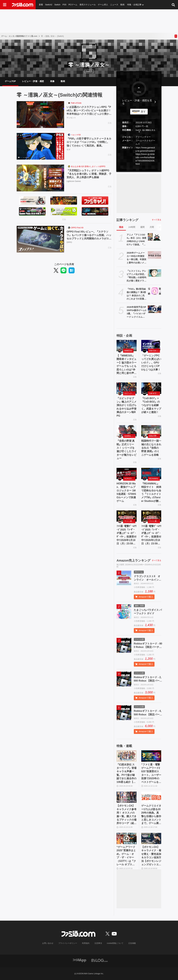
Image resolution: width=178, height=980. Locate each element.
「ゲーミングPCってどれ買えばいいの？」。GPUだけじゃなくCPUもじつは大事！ (151, 363)
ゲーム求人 (103, 5)
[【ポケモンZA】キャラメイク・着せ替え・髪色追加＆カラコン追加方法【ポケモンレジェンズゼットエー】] (151, 838)
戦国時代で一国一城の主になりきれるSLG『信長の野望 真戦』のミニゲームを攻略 (151, 448)
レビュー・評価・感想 (33, 81)
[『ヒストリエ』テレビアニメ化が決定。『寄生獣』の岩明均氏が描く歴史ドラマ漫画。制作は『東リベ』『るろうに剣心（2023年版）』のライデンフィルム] (155, 273)
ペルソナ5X (76, 135)
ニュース (114, 5)
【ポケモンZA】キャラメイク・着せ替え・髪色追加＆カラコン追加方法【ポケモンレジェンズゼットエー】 (151, 856)
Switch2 (49, 5)
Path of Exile (76, 103)
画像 (52, 81)
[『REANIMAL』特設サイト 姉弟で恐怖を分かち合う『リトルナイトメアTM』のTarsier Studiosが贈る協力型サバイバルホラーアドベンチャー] (151, 473)
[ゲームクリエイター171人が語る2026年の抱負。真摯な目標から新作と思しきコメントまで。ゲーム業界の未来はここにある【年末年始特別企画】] (151, 797)
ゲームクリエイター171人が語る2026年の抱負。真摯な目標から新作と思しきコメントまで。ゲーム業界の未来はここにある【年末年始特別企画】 (151, 815)
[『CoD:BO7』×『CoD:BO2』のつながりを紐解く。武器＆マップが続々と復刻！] (151, 388)
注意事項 (98, 943)
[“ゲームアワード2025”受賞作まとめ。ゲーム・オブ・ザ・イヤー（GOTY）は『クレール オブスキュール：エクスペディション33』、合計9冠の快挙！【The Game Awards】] (127, 838)
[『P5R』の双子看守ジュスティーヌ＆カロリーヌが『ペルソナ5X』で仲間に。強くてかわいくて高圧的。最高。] (40, 146)
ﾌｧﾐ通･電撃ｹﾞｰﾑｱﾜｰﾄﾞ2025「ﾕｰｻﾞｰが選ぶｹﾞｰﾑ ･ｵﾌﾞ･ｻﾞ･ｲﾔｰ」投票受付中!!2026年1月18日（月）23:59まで (126, 535)
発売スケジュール (88, 5)
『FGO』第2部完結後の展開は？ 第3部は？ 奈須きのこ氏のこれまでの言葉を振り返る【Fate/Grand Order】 (137, 294)
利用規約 (86, 943)
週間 (142, 227)
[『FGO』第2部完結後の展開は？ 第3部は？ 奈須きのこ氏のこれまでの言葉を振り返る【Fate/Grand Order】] (155, 291)
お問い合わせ (48, 943)
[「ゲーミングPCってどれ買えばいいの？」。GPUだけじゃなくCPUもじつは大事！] (151, 346)
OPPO (69, 243)
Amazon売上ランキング (133, 560)
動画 (123, 5)
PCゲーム (73, 5)
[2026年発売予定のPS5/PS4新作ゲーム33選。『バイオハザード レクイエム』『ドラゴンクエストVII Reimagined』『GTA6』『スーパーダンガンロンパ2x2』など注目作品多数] (155, 309)
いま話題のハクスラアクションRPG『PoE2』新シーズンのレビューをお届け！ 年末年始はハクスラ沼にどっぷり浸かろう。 (89, 111)
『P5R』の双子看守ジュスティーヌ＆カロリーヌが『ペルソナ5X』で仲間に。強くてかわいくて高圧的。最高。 (89, 142)
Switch (57, 5)
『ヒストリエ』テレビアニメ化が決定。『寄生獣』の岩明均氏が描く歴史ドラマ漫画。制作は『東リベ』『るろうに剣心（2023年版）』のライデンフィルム (136, 276)
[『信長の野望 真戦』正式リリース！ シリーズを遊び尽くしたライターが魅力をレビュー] (127, 431)
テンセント (71, 118)
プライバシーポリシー (68, 943)
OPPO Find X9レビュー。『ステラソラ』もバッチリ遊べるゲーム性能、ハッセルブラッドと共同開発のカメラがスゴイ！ (89, 235)
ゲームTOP (10, 81)
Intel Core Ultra (155, 351)
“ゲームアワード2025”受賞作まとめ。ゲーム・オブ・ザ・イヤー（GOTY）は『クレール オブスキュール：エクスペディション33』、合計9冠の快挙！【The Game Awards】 (126, 856)
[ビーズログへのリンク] (100, 960)
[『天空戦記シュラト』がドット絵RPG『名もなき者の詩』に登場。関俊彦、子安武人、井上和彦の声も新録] (40, 178)
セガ (68, 149)
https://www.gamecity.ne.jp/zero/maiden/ (145, 149)
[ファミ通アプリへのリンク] (80, 960)
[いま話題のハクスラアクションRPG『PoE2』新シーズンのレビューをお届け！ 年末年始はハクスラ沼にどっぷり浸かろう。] (40, 115)
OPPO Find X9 (77, 228)
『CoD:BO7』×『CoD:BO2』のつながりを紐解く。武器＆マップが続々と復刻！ (151, 405)
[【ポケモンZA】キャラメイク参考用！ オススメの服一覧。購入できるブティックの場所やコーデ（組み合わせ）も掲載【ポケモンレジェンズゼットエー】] (127, 797)
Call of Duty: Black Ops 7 (155, 393)
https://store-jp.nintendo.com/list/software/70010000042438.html (145, 159)
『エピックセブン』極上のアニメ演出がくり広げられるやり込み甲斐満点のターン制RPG (126, 407)
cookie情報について (115, 943)
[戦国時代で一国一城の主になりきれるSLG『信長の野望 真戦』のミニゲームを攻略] (151, 431)
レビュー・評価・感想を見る (137, 102)
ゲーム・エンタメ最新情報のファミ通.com (19, 36)
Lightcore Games (74, 181)
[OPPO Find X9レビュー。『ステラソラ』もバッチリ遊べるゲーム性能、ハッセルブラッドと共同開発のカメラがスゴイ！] (40, 239)
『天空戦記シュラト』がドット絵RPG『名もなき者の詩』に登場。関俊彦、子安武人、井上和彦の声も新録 (89, 174)
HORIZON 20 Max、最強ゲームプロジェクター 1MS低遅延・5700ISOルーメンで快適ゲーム (126, 492)
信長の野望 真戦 (155, 436)
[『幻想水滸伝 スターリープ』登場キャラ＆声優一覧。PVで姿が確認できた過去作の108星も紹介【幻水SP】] (127, 756)
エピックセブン (130, 393)
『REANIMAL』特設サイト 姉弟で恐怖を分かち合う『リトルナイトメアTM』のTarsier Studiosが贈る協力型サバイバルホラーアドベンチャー (151, 492)
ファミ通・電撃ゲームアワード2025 (130, 521)
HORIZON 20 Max (130, 479)
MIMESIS (128, 351)
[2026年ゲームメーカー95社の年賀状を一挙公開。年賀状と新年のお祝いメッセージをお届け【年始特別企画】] (155, 255)
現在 (121, 227)
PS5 (64, 5)
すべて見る (157, 220)
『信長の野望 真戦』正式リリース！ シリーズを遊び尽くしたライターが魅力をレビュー (126, 450)
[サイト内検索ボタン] (173, 5)
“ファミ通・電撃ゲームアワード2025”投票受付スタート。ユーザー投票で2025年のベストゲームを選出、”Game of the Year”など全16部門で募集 (151, 773)
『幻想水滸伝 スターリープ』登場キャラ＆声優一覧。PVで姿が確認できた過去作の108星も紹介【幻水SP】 (126, 773)
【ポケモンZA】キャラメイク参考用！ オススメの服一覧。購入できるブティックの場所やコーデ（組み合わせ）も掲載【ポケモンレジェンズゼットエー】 (126, 815)
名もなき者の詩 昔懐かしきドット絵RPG (88, 166)
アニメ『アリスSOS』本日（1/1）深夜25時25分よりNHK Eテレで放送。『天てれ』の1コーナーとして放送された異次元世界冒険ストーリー (137, 240)
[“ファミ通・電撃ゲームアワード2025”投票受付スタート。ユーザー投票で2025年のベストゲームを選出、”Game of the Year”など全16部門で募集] (151, 756)
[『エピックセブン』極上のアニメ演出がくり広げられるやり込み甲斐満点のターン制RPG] (127, 388)
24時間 (132, 227)
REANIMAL (154, 479)
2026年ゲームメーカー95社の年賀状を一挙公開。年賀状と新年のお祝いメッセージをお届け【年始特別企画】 (136, 258)
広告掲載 (132, 943)
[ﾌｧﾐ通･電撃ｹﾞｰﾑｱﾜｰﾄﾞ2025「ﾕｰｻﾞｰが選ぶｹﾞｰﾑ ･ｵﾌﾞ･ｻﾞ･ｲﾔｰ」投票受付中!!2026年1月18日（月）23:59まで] (127, 516)
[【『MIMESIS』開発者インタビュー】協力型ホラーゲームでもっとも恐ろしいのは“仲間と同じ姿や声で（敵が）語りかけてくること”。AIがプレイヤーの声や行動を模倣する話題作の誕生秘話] (127, 346)
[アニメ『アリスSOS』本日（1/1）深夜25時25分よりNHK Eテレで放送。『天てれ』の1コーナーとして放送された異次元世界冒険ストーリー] (155, 237)
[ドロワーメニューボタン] (5, 5)
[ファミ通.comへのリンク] (23, 5)
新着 (41, 5)
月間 (152, 227)
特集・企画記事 (135, 5)
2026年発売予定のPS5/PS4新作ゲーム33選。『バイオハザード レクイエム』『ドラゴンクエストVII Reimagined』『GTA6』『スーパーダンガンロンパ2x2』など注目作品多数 (136, 312)
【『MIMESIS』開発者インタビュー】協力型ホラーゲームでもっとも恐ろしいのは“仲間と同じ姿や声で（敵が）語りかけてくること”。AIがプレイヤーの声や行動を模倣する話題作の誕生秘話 (126, 365)
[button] (139, 168)
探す (143, 112)
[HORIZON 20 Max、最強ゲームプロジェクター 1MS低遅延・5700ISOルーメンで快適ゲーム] (127, 473)
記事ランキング (127, 220)
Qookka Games (130, 436)
